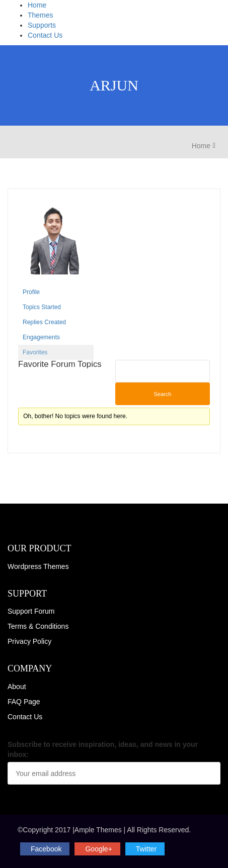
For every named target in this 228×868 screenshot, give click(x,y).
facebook (46, 849)
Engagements (41, 337)
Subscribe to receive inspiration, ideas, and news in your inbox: (103, 749)
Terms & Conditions (38, 626)
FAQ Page (24, 702)
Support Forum (31, 611)
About (17, 687)
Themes (41, 15)
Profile (31, 292)
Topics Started (42, 307)
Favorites (35, 352)
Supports (42, 25)
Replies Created (44, 322)
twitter (146, 849)
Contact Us (45, 35)
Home (37, 5)
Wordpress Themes (38, 566)
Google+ (98, 849)
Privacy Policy (29, 641)
